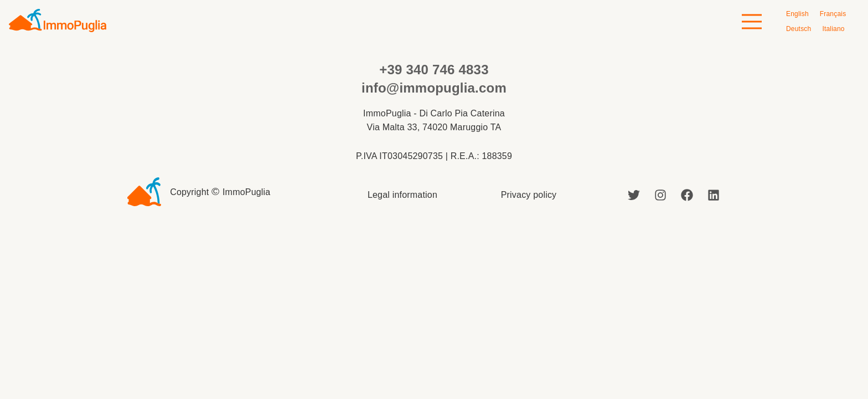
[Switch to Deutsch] (799, 29)
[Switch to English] (797, 14)
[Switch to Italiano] (833, 29)
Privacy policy (529, 195)
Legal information (402, 195)
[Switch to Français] (833, 14)
